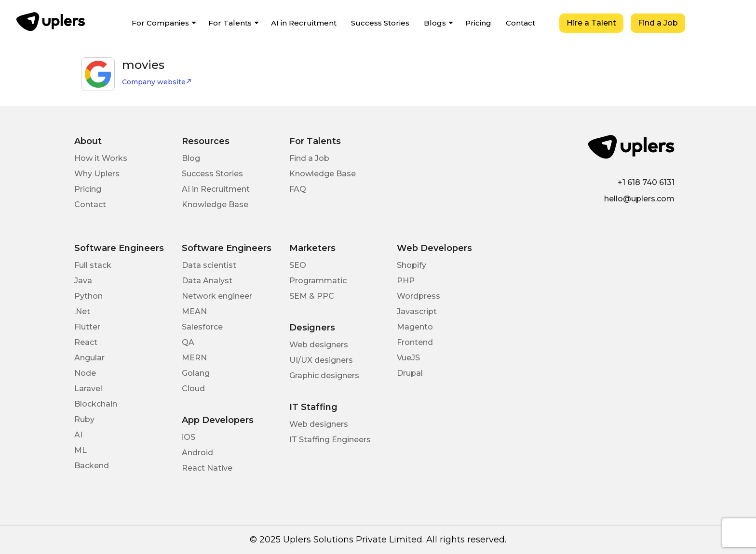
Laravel (88, 389)
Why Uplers (97, 174)
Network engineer (217, 296)
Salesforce (202, 327)
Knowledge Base (215, 204)
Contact (520, 23)
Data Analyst (207, 281)
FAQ (298, 189)
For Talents (230, 23)
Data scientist (209, 265)
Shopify (412, 265)
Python (88, 296)
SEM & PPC (312, 296)
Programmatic (318, 281)
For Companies (160, 23)
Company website (157, 82)
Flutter (87, 327)
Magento (415, 327)
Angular (89, 358)
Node (85, 373)
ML (81, 450)
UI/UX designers (321, 360)
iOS (189, 437)
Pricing (478, 23)
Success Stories (380, 23)
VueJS (408, 358)
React (86, 342)
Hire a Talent (591, 23)
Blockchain (96, 404)
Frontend (415, 342)
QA (188, 342)
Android (197, 453)
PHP (406, 281)
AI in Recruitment (304, 23)
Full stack (93, 265)
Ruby (84, 419)
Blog (191, 158)
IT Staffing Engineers (330, 440)
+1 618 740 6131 (646, 182)
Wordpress (418, 296)
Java (83, 281)
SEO (298, 265)
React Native (207, 468)
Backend (92, 466)
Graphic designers (324, 376)
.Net (82, 311)
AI (78, 435)
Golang (196, 373)
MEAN (194, 311)
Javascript (417, 311)
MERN (194, 358)
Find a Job (658, 23)
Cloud (193, 389)
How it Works (101, 158)
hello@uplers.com (639, 199)
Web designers (319, 345)
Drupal (410, 373)
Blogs (435, 23)
